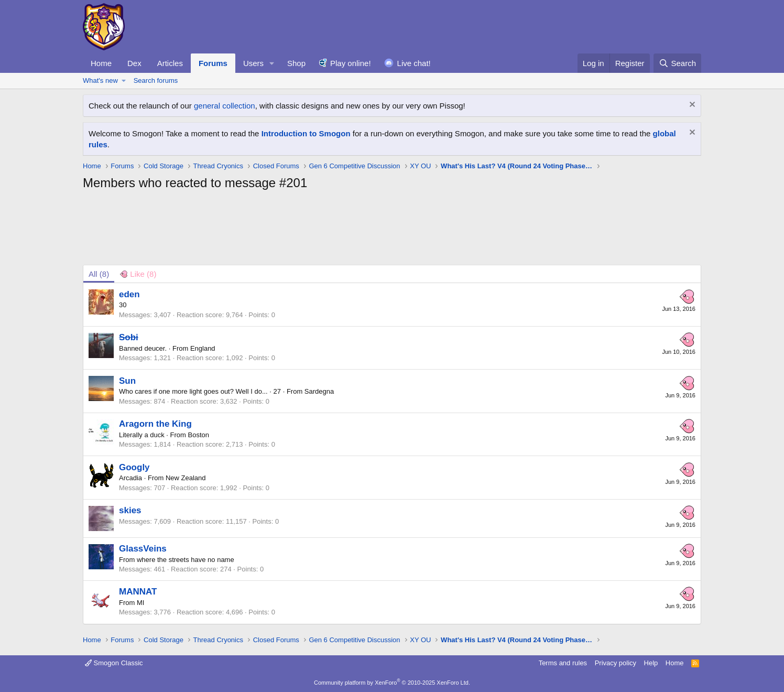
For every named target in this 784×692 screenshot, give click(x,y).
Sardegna (319, 391)
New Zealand (186, 478)
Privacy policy (616, 663)
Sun (127, 381)
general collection (225, 106)
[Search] (677, 63)
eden (129, 294)
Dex (134, 63)
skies (130, 510)
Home (101, 63)
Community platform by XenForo (392, 683)
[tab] (138, 274)
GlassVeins (143, 549)
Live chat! (414, 63)
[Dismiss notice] (691, 106)
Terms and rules (563, 663)
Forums (213, 63)
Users (253, 63)
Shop (296, 63)
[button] (272, 63)
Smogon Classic (114, 663)
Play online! (351, 63)
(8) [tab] (99, 274)
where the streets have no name (186, 560)
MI (140, 603)
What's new (100, 80)
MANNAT (138, 592)
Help (651, 663)
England (203, 348)
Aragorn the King (155, 424)
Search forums (156, 80)
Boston (199, 435)
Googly (134, 467)
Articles (170, 63)
